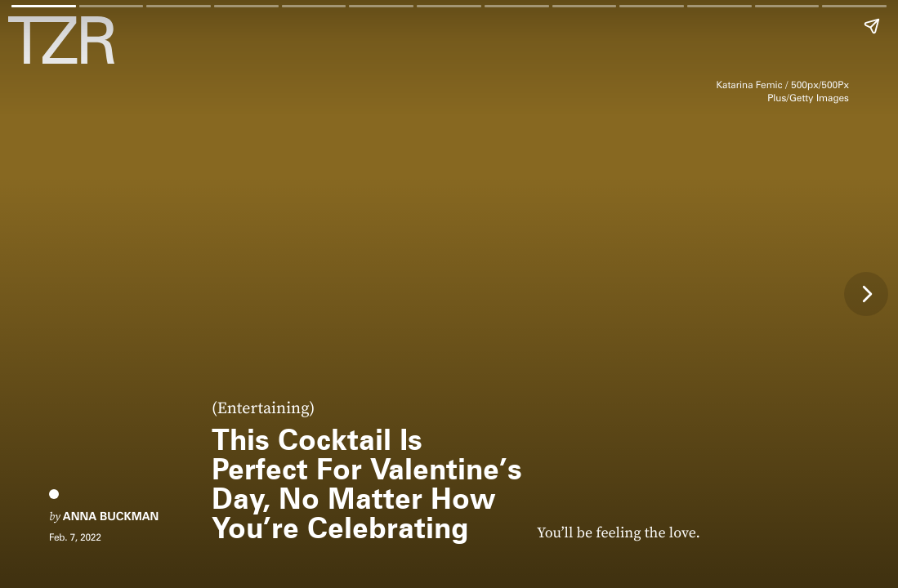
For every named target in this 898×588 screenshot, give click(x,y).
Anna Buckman (111, 517)
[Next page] (866, 294)
